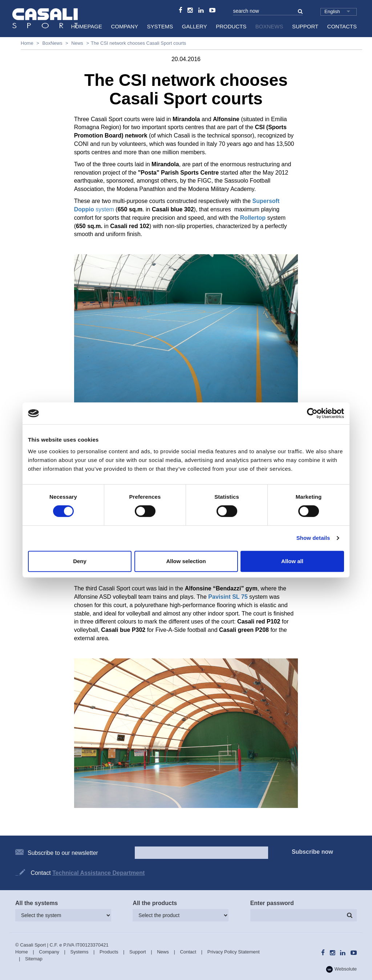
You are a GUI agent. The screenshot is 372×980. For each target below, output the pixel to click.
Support (305, 26)
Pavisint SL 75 (228, 597)
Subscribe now (312, 852)
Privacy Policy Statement (234, 952)
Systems (160, 26)
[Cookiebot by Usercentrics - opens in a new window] (312, 413)
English (332, 11)
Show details (313, 538)
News (77, 43)
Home (27, 43)
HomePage (86, 26)
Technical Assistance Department (98, 873)
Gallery (195, 26)
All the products (155, 903)
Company (124, 26)
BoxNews (269, 26)
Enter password (272, 903)
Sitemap (34, 959)
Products (231, 26)
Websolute (341, 969)
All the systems (37, 903)
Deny (80, 561)
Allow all (292, 561)
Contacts (342, 26)
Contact (188, 952)
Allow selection (186, 561)
